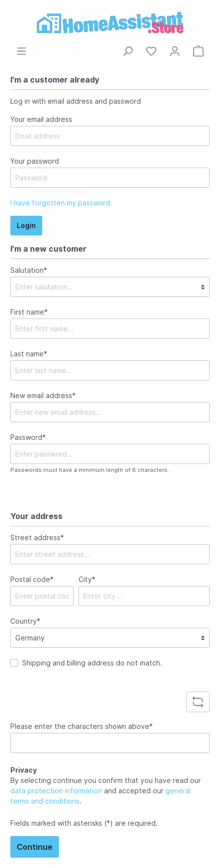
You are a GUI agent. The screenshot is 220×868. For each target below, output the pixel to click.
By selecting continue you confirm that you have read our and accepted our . (106, 791)
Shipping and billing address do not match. (92, 663)
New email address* (43, 395)
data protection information (56, 791)
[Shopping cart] (198, 51)
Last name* (29, 354)
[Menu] (22, 51)
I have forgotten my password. (61, 203)
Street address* (37, 537)
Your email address (41, 119)
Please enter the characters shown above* (82, 726)
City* (87, 579)
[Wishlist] (151, 51)
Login (26, 225)
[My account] (175, 51)
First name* (29, 312)
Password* (28, 437)
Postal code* (32, 579)
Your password (35, 161)
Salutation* (29, 270)
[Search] (128, 51)
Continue (35, 847)
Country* (25, 621)
